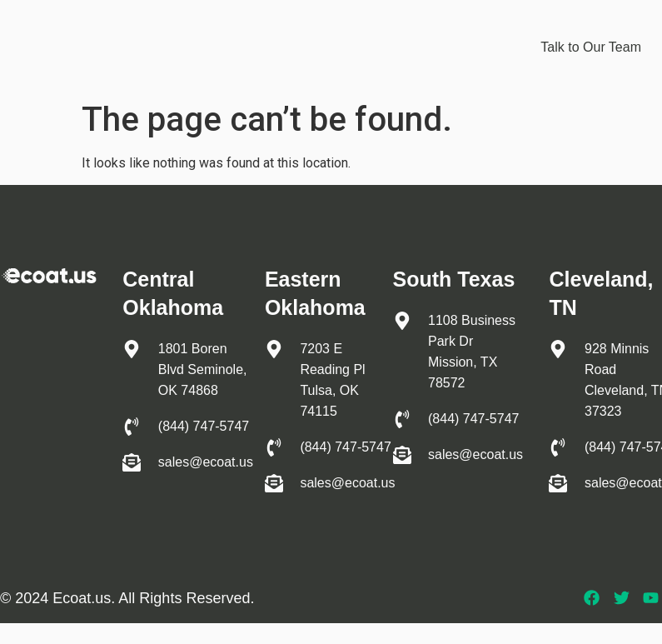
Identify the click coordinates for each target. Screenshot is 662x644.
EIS (391, 27)
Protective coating (297, 27)
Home (196, 27)
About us (356, 65)
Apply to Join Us (452, 65)
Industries (460, 27)
